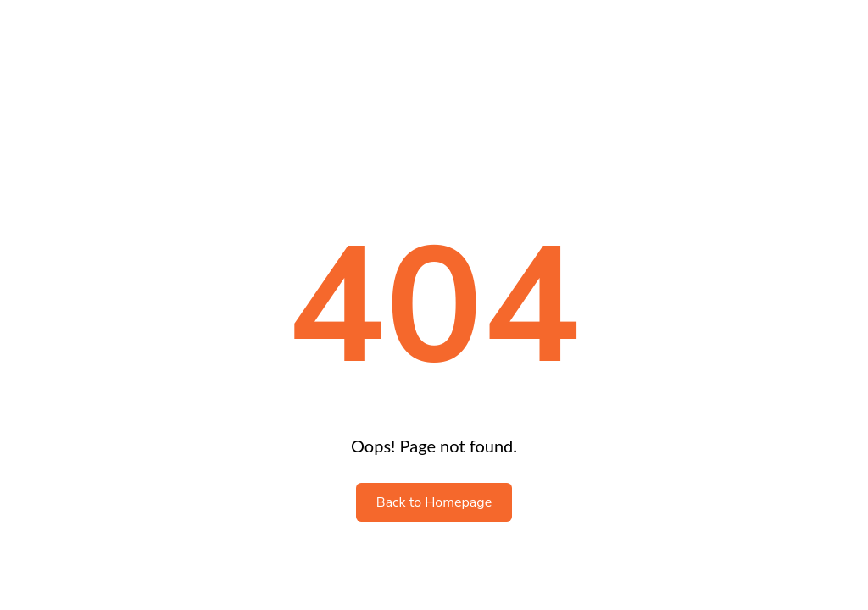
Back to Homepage (434, 502)
